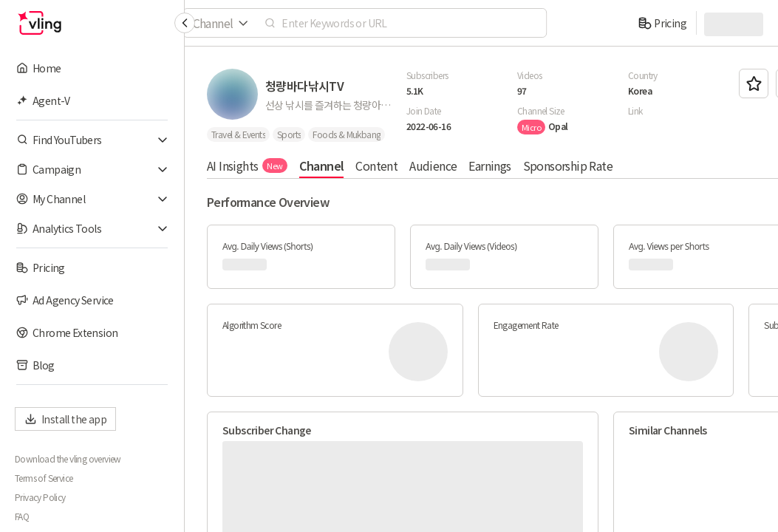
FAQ (22, 516)
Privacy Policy (40, 497)
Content (376, 166)
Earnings (489, 166)
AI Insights (247, 166)
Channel (322, 166)
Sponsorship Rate (568, 166)
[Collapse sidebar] (185, 23)
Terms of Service (44, 478)
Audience (433, 166)
